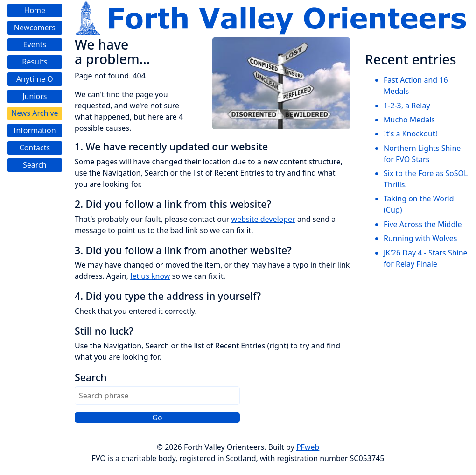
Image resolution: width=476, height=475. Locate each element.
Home (35, 10)
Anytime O (35, 79)
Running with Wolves (420, 238)
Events (35, 44)
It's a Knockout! (410, 134)
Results (35, 62)
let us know (150, 276)
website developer (263, 219)
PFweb (308, 447)
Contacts (35, 148)
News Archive (35, 113)
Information (35, 130)
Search (35, 165)
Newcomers (35, 28)
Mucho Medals (409, 120)
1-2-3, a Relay (407, 106)
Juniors (35, 96)
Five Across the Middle (423, 224)
